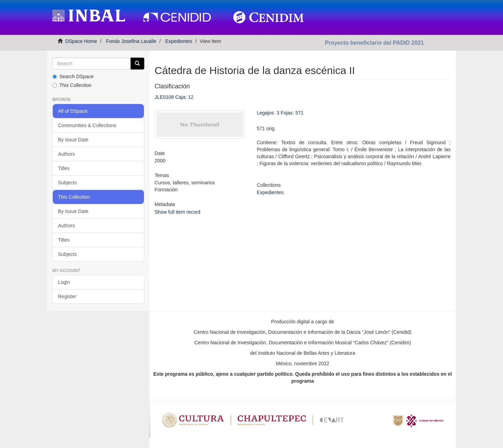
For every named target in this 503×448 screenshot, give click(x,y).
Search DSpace (73, 76)
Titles (64, 168)
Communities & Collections (87, 125)
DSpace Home (81, 41)
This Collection (72, 85)
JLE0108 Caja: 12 (174, 97)
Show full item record (178, 212)
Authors (66, 154)
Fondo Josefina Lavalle (131, 41)
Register (67, 296)
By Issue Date (73, 140)
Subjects (67, 183)
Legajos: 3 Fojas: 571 (280, 113)
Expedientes (179, 41)
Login (64, 282)
